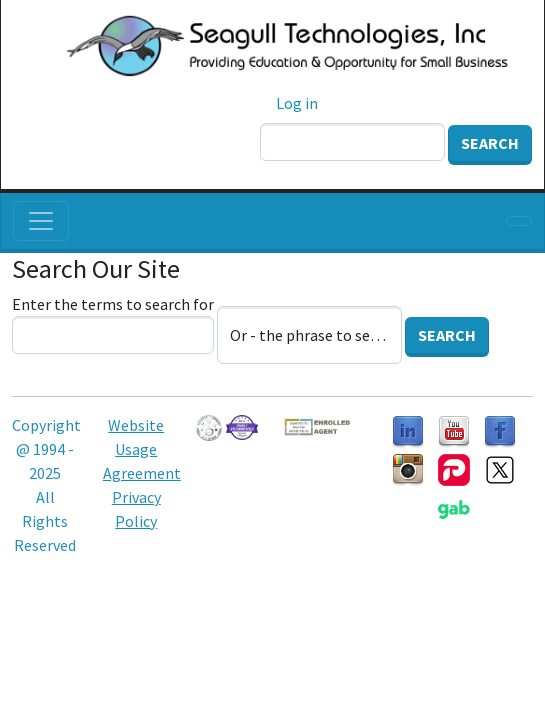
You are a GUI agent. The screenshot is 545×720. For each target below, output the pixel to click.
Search (490, 143)
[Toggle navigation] (41, 221)
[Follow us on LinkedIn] (408, 430)
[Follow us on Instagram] (408, 468)
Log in (297, 103)
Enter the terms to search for (113, 304)
